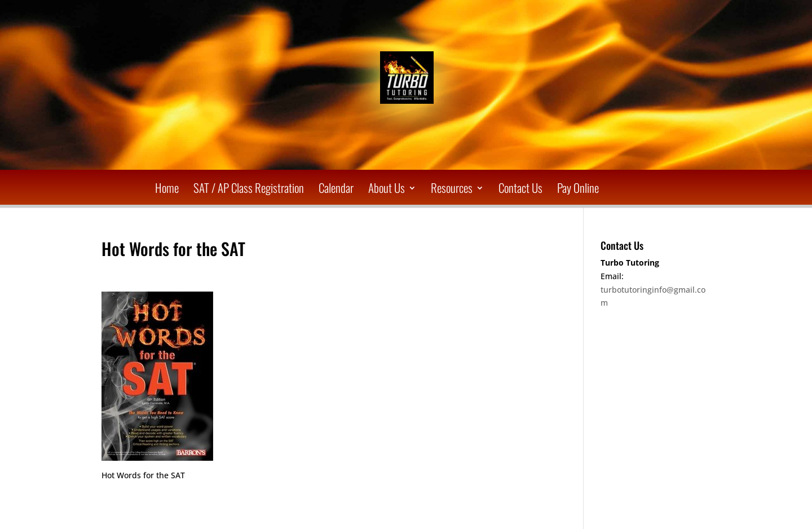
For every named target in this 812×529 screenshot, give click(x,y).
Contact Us (520, 190)
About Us (387, 190)
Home (167, 190)
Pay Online (578, 190)
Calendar (336, 190)
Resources (452, 190)
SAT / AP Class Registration (249, 190)
